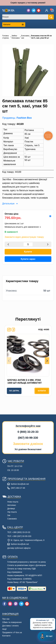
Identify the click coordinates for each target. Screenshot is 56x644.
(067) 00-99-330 (28, 438)
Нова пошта (13, 502)
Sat (9, 515)
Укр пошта (12, 512)
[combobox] (27, 17)
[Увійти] (47, 10)
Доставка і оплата (10, 626)
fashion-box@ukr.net (20, 484)
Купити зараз (28, 259)
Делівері (11, 509)
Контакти (6, 636)
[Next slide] (47, 361)
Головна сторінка (5, 37)
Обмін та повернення (12, 622)
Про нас (6, 619)
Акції (4, 629)
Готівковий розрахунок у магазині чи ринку (27, 562)
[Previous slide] (9, 361)
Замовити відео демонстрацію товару (24, 237)
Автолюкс (12, 505)
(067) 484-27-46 (18, 488)
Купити (28, 252)
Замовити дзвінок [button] (28, 444)
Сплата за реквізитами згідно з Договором (27, 565)
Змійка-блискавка (16, 37)
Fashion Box (24, 118)
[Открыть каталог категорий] (14, 25)
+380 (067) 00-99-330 (22, 536)
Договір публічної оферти (19, 548)
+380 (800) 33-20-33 (21, 532)
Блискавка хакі (25, 37)
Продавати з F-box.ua (12, 632)
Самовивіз (12, 519)
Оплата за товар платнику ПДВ (21, 569)
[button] (52, 10)
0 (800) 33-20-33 (28, 432)
